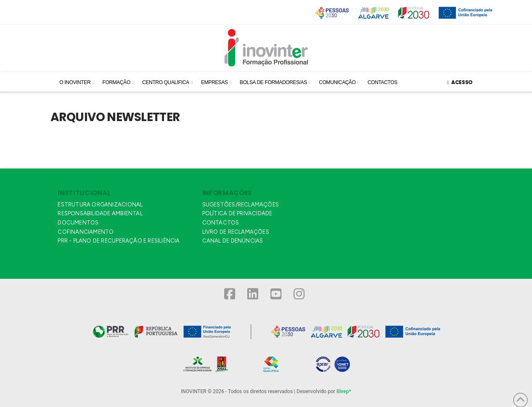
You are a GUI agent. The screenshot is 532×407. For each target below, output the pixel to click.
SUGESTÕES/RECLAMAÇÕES (241, 205)
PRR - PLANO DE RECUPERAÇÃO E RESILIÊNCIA (119, 241)
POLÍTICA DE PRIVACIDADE (237, 213)
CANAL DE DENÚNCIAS (233, 241)
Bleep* (344, 391)
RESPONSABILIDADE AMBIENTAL (100, 213)
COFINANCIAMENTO (86, 232)
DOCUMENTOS (78, 223)
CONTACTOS (221, 223)
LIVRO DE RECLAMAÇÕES (236, 232)
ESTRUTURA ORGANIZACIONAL (100, 205)
